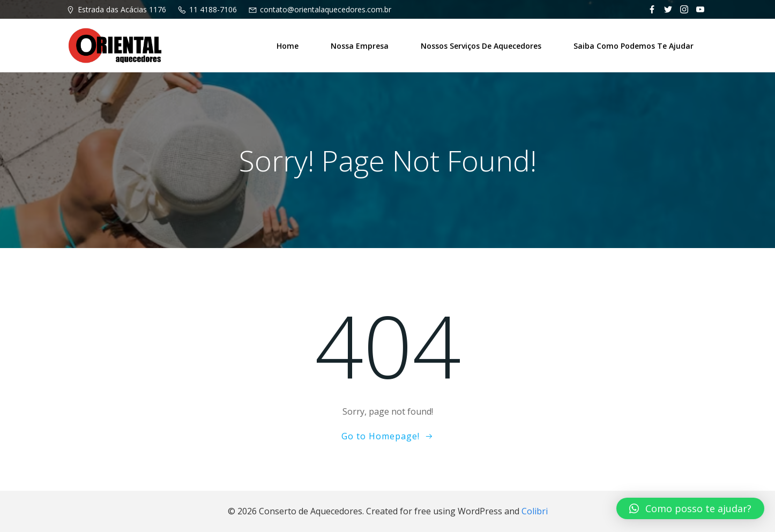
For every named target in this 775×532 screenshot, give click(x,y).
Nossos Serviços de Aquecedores (481, 46)
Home (288, 46)
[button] (690, 508)
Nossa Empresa (360, 46)
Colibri (535, 511)
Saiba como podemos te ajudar (634, 46)
